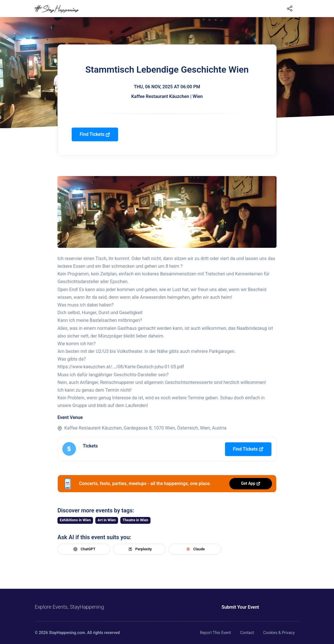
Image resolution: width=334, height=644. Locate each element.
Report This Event (216, 633)
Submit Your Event (240, 607)
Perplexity (139, 549)
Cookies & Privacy (279, 633)
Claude (195, 549)
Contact (247, 633)
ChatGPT (84, 549)
